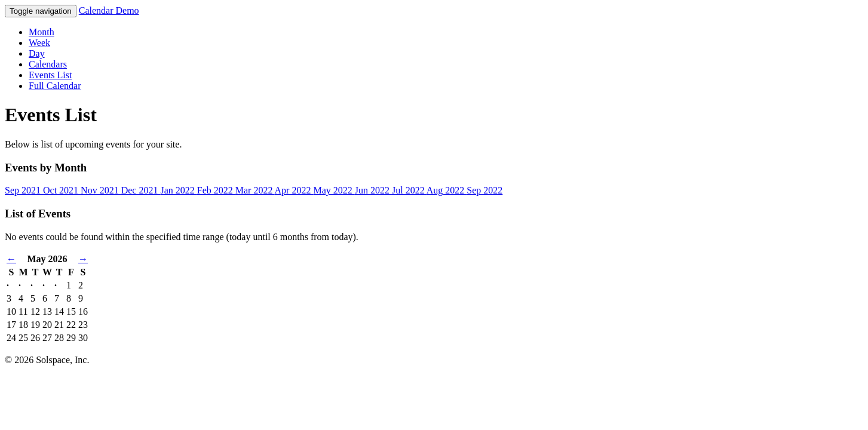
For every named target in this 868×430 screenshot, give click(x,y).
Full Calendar (55, 86)
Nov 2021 (101, 190)
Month (42, 32)
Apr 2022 (294, 190)
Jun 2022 (373, 190)
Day (37, 53)
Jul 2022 (409, 190)
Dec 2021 (141, 190)
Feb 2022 (216, 190)
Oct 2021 (62, 190)
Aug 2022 (447, 190)
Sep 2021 (24, 190)
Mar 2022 (255, 190)
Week (39, 43)
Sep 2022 (484, 190)
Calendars (48, 64)
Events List (50, 75)
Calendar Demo (109, 10)
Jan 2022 (178, 190)
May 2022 (334, 190)
